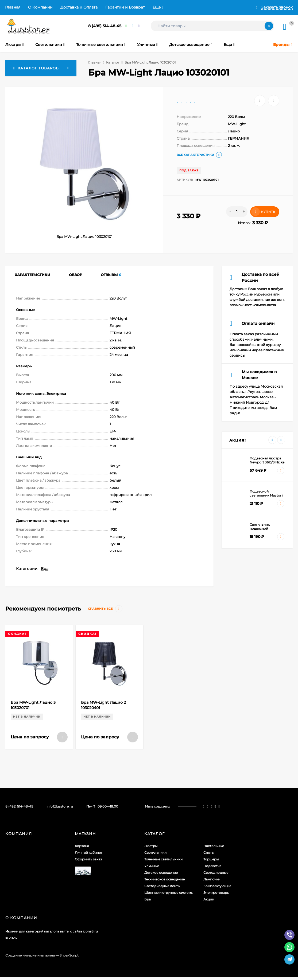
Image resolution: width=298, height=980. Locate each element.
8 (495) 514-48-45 (105, 26)
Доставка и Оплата (79, 7)
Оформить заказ (88, 859)
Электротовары (216, 893)
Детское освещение (161, 873)
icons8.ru (90, 931)
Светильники (155, 853)
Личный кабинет (89, 853)
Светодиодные (216, 873)
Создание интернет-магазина (30, 955)
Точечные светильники (163, 859)
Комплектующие (217, 886)
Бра (45, 569)
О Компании (40, 7)
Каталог (113, 62)
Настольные (214, 846)
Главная (13, 7)
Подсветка (212, 866)
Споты (209, 853)
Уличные (152, 866)
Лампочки (212, 879)
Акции (209, 899)
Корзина (82, 846)
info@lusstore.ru (60, 806)
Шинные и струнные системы (169, 893)
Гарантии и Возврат (125, 7)
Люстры (151, 846)
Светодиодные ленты (162, 886)
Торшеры (211, 859)
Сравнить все (105, 609)
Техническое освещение (165, 879)
